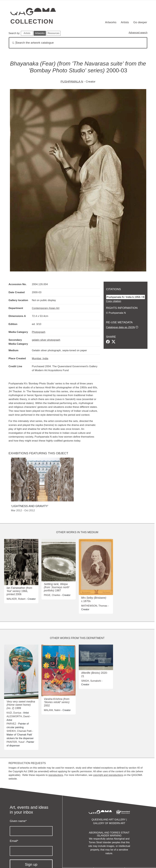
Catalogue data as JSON (120, 327)
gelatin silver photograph (46, 340)
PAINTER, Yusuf (15, 742)
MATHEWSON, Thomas (94, 606)
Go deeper (140, 22)
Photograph (39, 332)
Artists (125, 22)
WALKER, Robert (16, 599)
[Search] (78, 43)
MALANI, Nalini (52, 710)
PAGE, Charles (52, 595)
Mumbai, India (40, 358)
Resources (53, 33)
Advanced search (138, 33)
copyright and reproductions (108, 775)
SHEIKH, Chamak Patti (19, 731)
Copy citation (114, 301)
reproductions (56, 775)
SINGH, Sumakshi (91, 681)
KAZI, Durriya (14, 713)
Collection (32, 21)
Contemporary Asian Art (46, 308)
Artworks (111, 22)
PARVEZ (11, 724)
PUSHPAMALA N (72, 82)
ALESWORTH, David (18, 716)
